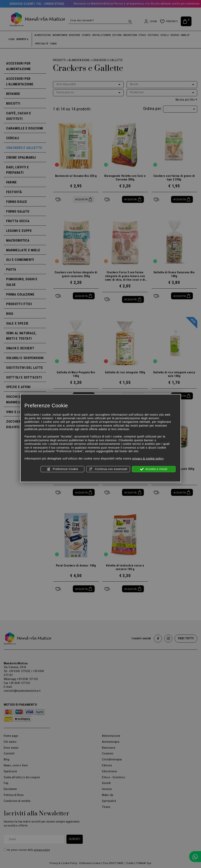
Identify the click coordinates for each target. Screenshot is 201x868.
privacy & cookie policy (148, 459)
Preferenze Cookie (62, 469)
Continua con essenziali (108, 469)
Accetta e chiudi (154, 469)
